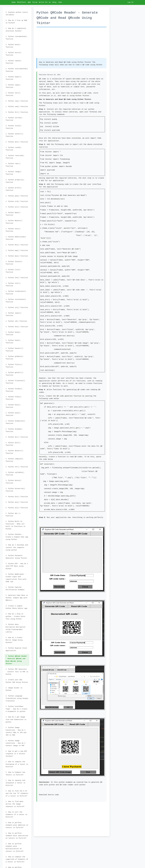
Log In (130, 2)
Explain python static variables (17, 14)
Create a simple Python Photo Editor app (16, 607)
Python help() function (13, 333)
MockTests (22, 2)
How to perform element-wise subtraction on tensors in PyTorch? (17, 836)
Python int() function (17, 308)
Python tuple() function (14, 62)
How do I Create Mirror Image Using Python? (14, 640)
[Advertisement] (71, 44)
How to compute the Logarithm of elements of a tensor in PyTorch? (17, 859)
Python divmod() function (14, 430)
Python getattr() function (14, 374)
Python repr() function (13, 165)
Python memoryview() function (16, 238)
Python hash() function (13, 342)
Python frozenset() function (15, 382)
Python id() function (16, 321)
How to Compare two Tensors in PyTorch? (15, 774)
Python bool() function (13, 46)
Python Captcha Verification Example (15, 588)
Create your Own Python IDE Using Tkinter (17, 681)
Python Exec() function (13, 406)
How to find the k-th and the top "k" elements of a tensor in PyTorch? (17, 793)
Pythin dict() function (13, 444)
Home (14, 2)
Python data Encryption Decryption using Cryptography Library (15, 628)
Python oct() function (17, 207)
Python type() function (13, 86)
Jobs (60, 2)
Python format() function (14, 390)
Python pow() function (17, 196)
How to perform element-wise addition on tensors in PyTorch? (17, 825)
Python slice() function (14, 127)
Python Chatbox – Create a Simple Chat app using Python (17, 537)
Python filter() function (14, 366)
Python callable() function (15, 474)
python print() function (14, 189)
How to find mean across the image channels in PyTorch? (15, 804)
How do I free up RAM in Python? (16, 22)
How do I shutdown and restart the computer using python (17, 548)
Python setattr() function (14, 135)
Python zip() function (17, 101)
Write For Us (45, 2)
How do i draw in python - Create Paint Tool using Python (15, 616)
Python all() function (17, 508)
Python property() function (15, 181)
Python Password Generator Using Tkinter (16, 557)
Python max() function (17, 256)
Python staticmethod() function (17, 70)
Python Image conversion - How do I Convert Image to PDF (15, 743)
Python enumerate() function (15, 422)
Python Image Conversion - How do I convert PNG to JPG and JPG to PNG (16, 731)
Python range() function (14, 173)
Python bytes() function (14, 482)
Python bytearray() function (15, 490)
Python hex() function (17, 327)
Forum (35, 2)
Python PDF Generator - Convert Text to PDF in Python (17, 672)
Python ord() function (17, 201)
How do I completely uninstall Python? (16, 30)
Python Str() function (17, 112)
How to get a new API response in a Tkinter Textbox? (16, 754)
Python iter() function (13, 285)
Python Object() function (14, 222)
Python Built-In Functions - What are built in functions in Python (15, 525)
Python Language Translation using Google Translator (17, 698)
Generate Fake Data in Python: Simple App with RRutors (17, 598)
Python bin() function (17, 497)
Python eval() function (13, 414)
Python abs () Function (13, 515)
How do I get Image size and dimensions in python (16, 720)
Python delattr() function (14, 452)
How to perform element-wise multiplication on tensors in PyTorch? (15, 848)
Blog (54, 2)
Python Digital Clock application (16, 649)
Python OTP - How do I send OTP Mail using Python (17, 566)
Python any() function (17, 502)
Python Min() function (17, 245)
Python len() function (17, 278)
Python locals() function (14, 263)
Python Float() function (14, 398)
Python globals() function (14, 358)
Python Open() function (13, 214)
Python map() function (17, 250)
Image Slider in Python (14, 689)
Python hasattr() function (14, 350)
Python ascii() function (14, 54)
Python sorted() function (14, 119)
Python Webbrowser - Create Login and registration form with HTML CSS (16, 578)
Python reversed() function (15, 157)
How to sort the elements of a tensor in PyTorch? (16, 815)
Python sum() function (17, 107)
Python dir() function (17, 437)
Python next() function (13, 230)
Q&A (29, 2)
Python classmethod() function (16, 38)
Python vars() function (13, 94)
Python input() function (14, 314)
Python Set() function (17, 142)
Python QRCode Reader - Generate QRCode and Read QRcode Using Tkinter (16, 660)
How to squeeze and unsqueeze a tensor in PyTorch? (15, 783)
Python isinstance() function (16, 301)
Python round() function (14, 149)
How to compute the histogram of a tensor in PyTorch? (17, 764)
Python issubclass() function (16, 293)
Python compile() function (14, 460)
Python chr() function (17, 467)
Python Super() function (14, 78)
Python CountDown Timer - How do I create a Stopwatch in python (16, 709)
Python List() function (13, 271)
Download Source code (49, 795)
